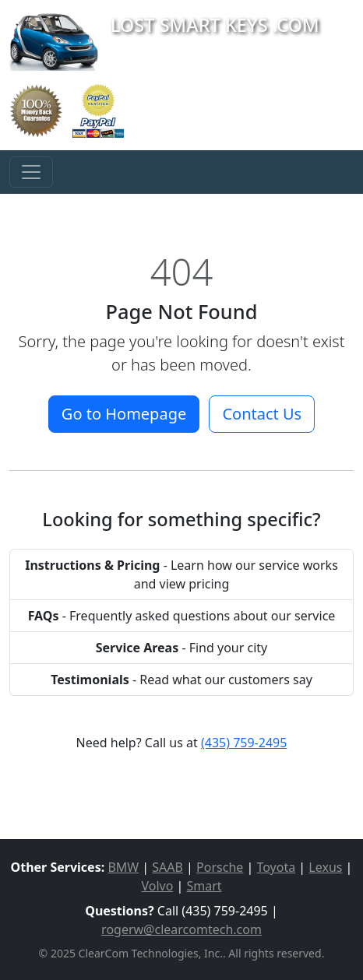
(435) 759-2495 (244, 743)
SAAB (167, 867)
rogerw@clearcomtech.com (181, 929)
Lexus (325, 867)
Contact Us (262, 414)
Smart (204, 886)
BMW (123, 867)
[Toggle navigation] (31, 172)
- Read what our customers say (181, 680)
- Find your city (182, 648)
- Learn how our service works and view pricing (181, 574)
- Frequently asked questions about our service (182, 616)
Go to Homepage (124, 414)
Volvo (157, 886)
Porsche (220, 867)
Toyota (276, 867)
